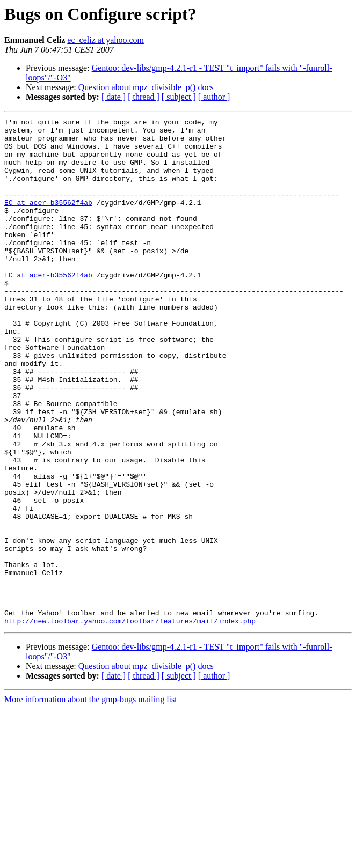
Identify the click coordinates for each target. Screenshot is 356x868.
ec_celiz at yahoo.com (106, 40)
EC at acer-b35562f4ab (48, 220)
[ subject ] (179, 97)
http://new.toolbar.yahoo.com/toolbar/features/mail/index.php (130, 722)
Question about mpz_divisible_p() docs (146, 87)
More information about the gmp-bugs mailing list (91, 801)
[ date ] (114, 97)
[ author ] (214, 97)
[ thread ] (144, 97)
